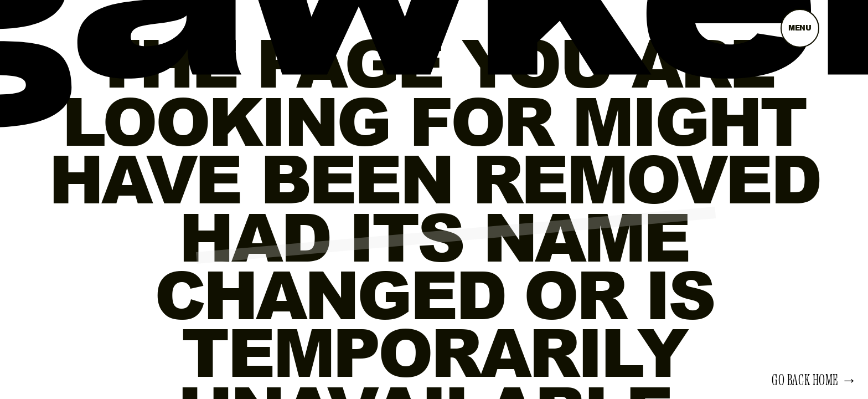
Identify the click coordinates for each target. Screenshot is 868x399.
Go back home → (814, 381)
